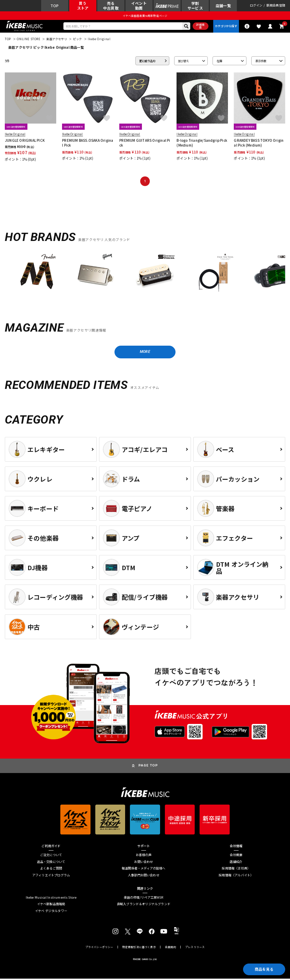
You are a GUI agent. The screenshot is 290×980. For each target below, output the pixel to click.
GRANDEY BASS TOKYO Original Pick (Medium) (259, 143)
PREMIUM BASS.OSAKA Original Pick (88, 143)
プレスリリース (195, 948)
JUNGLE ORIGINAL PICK (25, 141)
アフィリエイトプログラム (51, 876)
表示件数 (261, 61)
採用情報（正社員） (236, 870)
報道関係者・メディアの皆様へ (144, 870)
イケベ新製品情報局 (51, 905)
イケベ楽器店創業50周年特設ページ (145, 16)
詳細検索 (200, 27)
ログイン (256, 6)
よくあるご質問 (51, 870)
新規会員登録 (276, 6)
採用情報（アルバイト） (236, 876)
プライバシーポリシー (99, 948)
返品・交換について (51, 863)
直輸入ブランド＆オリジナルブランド (144, 905)
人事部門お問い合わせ (144, 876)
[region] (145, 276)
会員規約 (171, 948)
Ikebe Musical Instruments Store (51, 899)
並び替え (183, 61)
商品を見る (263, 969)
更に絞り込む (147, 61)
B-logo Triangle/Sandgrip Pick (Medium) (202, 143)
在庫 (219, 61)
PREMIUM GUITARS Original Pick (145, 143)
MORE (145, 353)
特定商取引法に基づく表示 (139, 948)
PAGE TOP (148, 767)
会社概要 (236, 856)
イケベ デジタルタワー (51, 912)
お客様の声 (144, 856)
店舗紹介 (236, 863)
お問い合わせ (143, 863)
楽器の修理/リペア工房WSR (144, 899)
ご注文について (51, 856)
